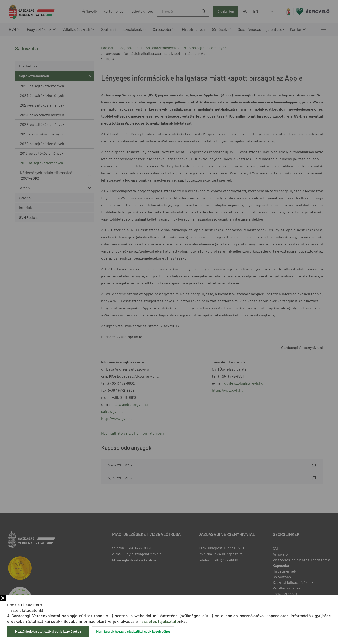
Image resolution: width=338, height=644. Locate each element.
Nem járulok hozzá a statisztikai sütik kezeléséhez (133, 632)
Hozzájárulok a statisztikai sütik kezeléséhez (48, 632)
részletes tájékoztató (159, 621)
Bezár (3, 598)
